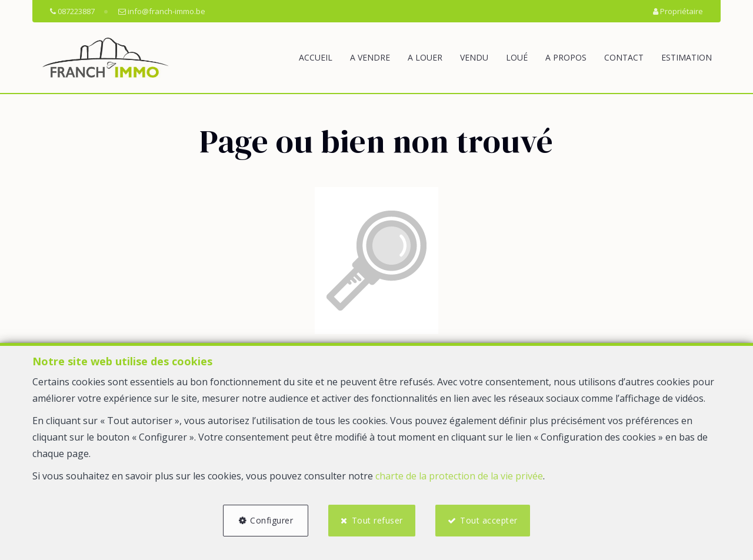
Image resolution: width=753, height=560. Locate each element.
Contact (624, 57)
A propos (566, 57)
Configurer (271, 520)
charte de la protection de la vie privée (459, 476)
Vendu (474, 57)
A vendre (370, 57)
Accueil (316, 57)
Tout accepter (489, 520)
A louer (425, 57)
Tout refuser (377, 520)
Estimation (687, 57)
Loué (517, 57)
